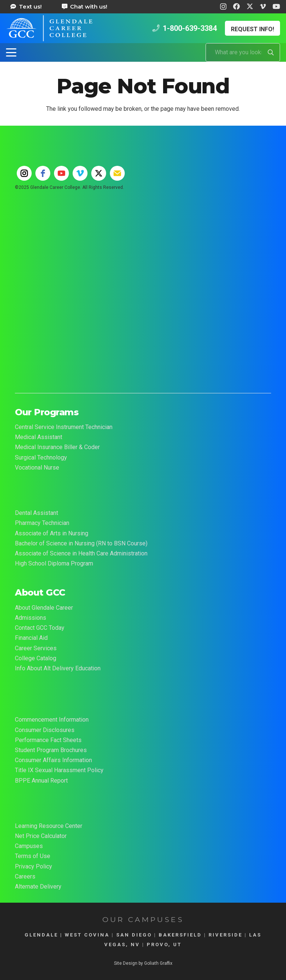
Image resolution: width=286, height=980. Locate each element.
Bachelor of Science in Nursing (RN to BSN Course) (81, 543)
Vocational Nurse (37, 468)
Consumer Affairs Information (53, 760)
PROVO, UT (164, 944)
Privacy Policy (34, 866)
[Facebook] (236, 6)
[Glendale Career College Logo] (49, 28)
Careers (25, 876)
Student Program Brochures (51, 750)
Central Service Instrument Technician (64, 427)
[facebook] (43, 173)
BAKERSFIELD (180, 935)
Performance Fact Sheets (48, 740)
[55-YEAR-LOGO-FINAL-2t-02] (143, 267)
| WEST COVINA (84, 935)
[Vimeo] (263, 6)
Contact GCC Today (40, 628)
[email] (117, 173)
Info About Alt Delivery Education (58, 668)
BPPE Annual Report (41, 781)
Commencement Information (52, 720)
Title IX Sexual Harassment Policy (59, 770)
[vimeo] (80, 173)
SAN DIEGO (134, 935)
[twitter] (99, 173)
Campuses (29, 846)
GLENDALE (41, 935)
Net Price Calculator (41, 836)
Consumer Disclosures (45, 730)
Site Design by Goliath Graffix (143, 963)
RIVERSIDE (225, 935)
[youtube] (61, 173)
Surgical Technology (41, 457)
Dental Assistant (36, 513)
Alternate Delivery (38, 886)
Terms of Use (33, 856)
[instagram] (24, 173)
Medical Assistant (39, 437)
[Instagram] (223, 7)
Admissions (31, 618)
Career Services (36, 648)
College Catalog (36, 658)
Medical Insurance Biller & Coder (57, 447)
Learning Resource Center (49, 826)
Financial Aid (31, 638)
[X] (250, 6)
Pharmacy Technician (42, 523)
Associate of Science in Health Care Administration (81, 553)
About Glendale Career (44, 608)
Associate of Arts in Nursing (52, 533)
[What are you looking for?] (243, 52)
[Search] (271, 52)
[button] (11, 52)
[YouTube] (276, 6)
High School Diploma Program (54, 563)
